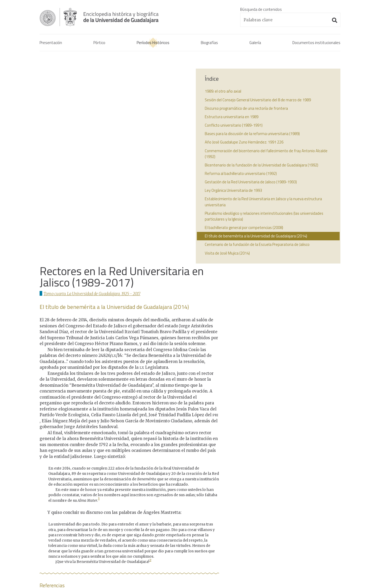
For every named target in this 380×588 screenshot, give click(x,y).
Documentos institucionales (316, 43)
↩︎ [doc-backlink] (183, 418)
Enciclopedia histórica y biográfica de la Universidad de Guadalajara (109, 17)
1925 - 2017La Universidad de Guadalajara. (180, 519)
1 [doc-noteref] (99, 302)
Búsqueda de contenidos (261, 9)
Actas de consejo (276, 484)
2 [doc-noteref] (150, 364)
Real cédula (271, 472)
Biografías (209, 43)
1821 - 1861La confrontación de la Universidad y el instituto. (186, 491)
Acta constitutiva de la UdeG (285, 478)
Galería (255, 43)
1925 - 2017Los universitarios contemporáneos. (185, 532)
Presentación (51, 43)
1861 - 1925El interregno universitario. (177, 507)
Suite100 (338, 565)
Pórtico (99, 43)
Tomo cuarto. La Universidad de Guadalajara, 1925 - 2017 (94, 97)
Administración (97, 565)
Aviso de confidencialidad (61, 565)
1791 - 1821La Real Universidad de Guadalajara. (184, 475)
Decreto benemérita (278, 491)
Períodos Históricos (153, 43)
